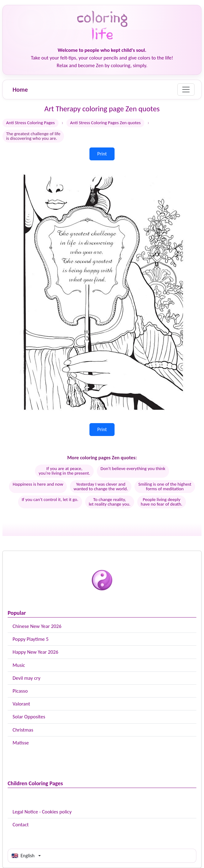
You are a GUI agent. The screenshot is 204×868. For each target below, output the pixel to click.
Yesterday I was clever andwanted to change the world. (101, 486)
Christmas (23, 730)
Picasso (20, 691)
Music (19, 665)
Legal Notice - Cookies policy (42, 812)
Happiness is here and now (38, 484)
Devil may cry (26, 678)
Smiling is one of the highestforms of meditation (165, 486)
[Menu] (186, 90)
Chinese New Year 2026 (37, 626)
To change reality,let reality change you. (110, 502)
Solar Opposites (29, 717)
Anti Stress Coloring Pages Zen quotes (105, 123)
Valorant (21, 704)
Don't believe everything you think (133, 468)
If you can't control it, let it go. (50, 499)
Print (102, 154)
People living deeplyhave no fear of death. (162, 502)
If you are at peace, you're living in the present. (64, 471)
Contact (21, 825)
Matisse (21, 743)
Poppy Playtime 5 (30, 639)
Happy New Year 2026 (35, 652)
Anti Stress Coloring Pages (30, 123)
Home (20, 90)
